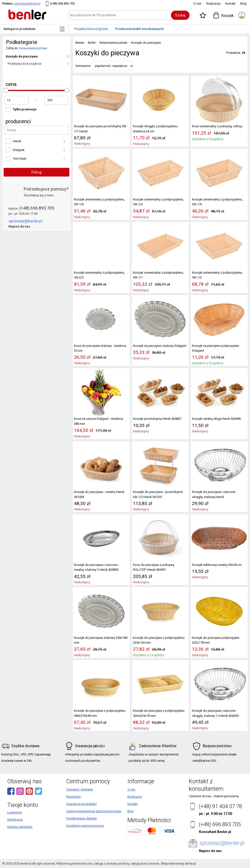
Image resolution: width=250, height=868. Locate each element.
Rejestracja (15, 820)
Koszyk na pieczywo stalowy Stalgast (160, 346)
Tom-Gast (20, 159)
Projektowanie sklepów (81, 818)
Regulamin (74, 797)
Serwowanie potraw (33, 48)
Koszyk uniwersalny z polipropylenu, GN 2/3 (99, 275)
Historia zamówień (20, 827)
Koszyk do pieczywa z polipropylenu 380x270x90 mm (100, 713)
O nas (197, 4)
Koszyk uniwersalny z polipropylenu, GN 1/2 (217, 275)
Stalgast (19, 150)
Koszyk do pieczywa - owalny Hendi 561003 (99, 494)
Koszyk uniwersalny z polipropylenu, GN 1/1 (158, 275)
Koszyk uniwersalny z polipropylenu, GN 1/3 (158, 202)
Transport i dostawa (80, 790)
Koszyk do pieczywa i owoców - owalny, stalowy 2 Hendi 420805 (97, 567)
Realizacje (213, 4)
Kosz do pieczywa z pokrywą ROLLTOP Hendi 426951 (154, 567)
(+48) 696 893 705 (62, 4)
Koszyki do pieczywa (22, 56)
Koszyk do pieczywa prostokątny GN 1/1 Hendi (100, 129)
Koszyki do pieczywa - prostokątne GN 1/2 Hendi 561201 (158, 494)
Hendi (17, 141)
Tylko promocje (25, 109)
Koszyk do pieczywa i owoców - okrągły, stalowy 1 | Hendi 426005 (215, 713)
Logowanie (15, 812)
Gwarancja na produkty (81, 804)
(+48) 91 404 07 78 (220, 806)
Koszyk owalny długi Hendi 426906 (216, 419)
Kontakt (230, 4)
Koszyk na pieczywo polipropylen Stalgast (216, 348)
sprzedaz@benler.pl (27, 4)
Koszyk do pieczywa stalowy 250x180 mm (101, 640)
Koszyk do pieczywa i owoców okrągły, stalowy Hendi (214, 494)
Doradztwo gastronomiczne (85, 826)
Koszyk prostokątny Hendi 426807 (157, 419)
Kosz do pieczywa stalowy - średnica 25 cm (100, 348)
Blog (243, 4)
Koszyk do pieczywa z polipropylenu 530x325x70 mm (159, 713)
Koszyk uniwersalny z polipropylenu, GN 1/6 (99, 202)
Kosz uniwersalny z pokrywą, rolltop (217, 126)
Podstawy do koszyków (25, 64)
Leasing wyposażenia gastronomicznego (94, 811)
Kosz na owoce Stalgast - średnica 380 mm (99, 421)
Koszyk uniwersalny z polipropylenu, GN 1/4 (217, 202)
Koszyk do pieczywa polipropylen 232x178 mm (216, 640)
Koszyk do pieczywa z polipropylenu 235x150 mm (159, 640)
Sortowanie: (83, 66)
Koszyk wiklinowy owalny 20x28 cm (217, 565)
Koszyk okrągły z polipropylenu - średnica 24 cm (156, 129)
